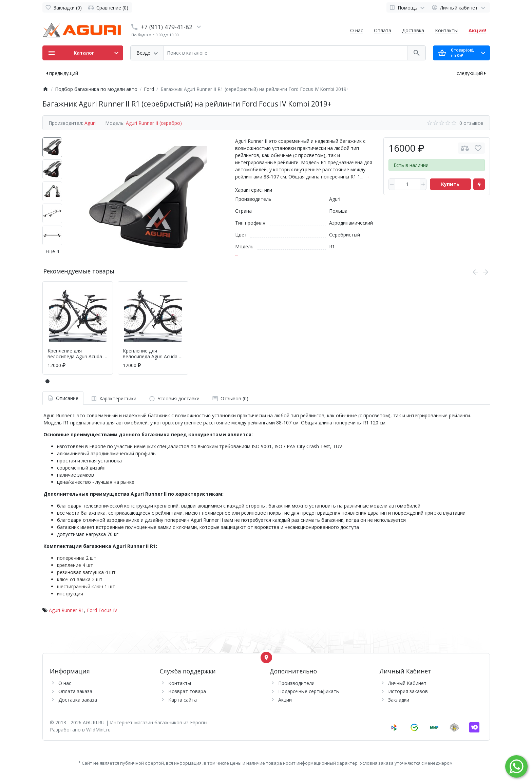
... (237, 254)
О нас (357, 30)
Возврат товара (187, 691)
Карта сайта (183, 700)
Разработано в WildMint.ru (80, 730)
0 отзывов (471, 123)
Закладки (399, 700)
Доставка (413, 30)
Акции (285, 700)
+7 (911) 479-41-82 (167, 27)
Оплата (383, 30)
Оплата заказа (75, 691)
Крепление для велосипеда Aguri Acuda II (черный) (152, 354)
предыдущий (62, 73)
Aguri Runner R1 (66, 610)
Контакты (446, 30)
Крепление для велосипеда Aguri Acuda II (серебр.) (77, 354)
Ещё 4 (52, 251)
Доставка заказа (78, 700)
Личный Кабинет (407, 683)
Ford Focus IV (102, 610)
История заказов (408, 691)
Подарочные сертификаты (309, 691)
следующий (471, 73)
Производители (296, 683)
